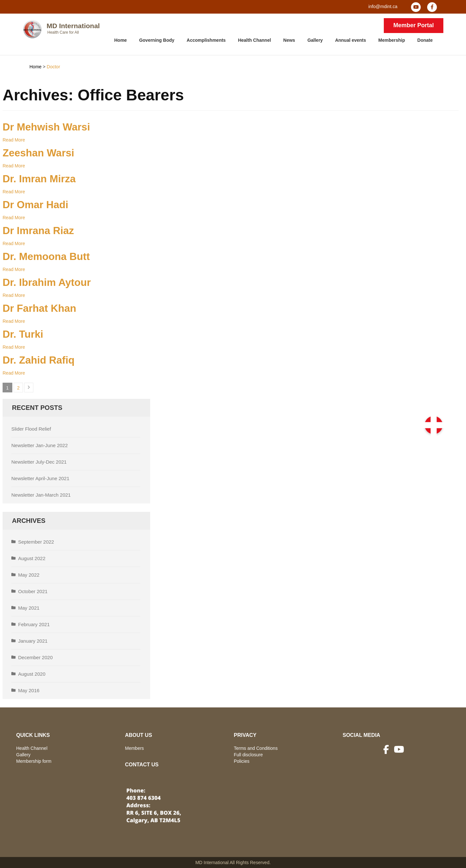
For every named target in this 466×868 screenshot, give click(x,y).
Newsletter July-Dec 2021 (39, 462)
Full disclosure (248, 755)
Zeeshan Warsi (38, 153)
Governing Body (157, 40)
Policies (242, 761)
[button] (434, 425)
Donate (425, 40)
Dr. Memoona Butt (46, 256)
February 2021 (34, 624)
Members (134, 748)
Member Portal (413, 25)
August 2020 (32, 674)
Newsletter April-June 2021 (40, 478)
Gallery (315, 40)
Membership (392, 40)
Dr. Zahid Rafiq (39, 360)
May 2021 (29, 608)
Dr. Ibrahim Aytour (47, 282)
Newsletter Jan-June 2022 (39, 445)
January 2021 (33, 641)
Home (121, 40)
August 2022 (32, 558)
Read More (14, 140)
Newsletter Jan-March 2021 (41, 495)
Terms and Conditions (256, 748)
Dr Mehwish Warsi (46, 127)
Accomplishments (206, 40)
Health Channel (254, 40)
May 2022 (29, 575)
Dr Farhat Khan (39, 308)
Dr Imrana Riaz (38, 231)
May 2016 (29, 690)
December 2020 (35, 657)
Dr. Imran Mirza (39, 179)
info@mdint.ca (383, 6)
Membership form (34, 761)
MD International (73, 26)
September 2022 (36, 542)
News (289, 40)
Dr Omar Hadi (35, 205)
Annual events (350, 40)
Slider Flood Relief (31, 429)
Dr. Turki (23, 334)
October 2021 (33, 591)
